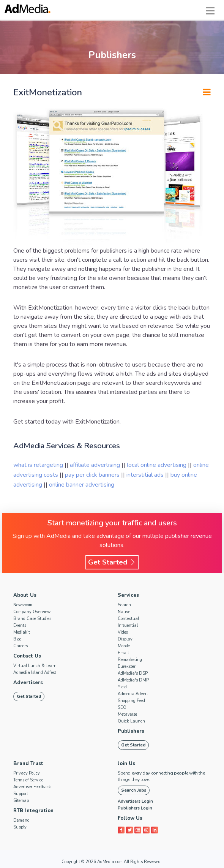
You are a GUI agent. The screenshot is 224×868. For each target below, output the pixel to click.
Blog (17, 639)
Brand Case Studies (32, 619)
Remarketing (130, 660)
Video (123, 632)
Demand (21, 820)
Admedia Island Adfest (35, 673)
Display (125, 639)
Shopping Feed (131, 701)
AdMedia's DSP (133, 673)
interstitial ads (146, 475)
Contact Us (27, 656)
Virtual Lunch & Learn (35, 666)
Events (20, 625)
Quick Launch (131, 721)
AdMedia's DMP (133, 680)
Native (124, 612)
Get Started (112, 562)
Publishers (131, 731)
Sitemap (21, 801)
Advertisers (28, 683)
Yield (122, 687)
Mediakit (22, 632)
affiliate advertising (95, 465)
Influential (128, 625)
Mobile (124, 646)
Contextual (128, 619)
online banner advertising (82, 485)
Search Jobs (134, 790)
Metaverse (127, 714)
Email (123, 653)
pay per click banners (93, 475)
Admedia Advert (133, 694)
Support (21, 794)
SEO (122, 708)
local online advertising (157, 465)
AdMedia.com (110, 862)
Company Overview (32, 612)
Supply (20, 827)
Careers (21, 646)
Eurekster (127, 666)
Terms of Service (28, 780)
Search (124, 605)
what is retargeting (39, 465)
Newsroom (23, 605)
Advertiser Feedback (32, 787)
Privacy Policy (27, 773)
